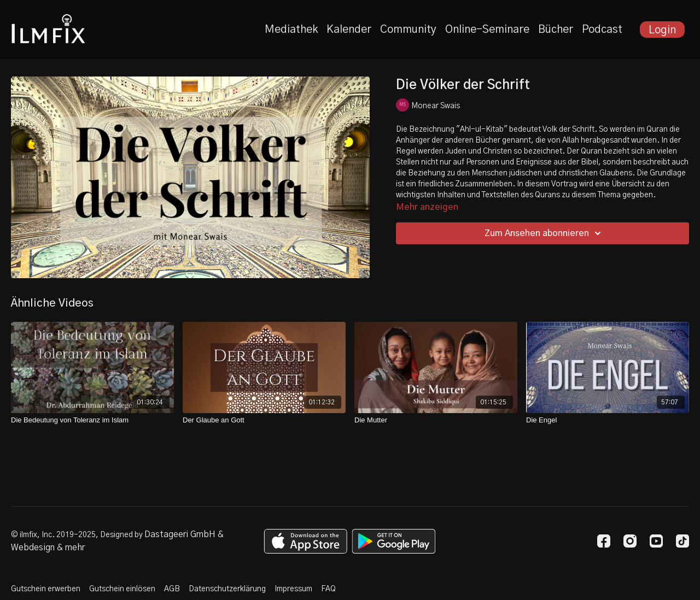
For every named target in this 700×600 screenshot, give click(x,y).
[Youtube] (656, 541)
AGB (172, 589)
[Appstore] (305, 541)
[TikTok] (682, 541)
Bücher (556, 30)
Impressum (293, 589)
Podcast (602, 30)
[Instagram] (630, 541)
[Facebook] (604, 541)
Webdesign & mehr (48, 548)
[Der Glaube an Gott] (264, 420)
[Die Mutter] (436, 420)
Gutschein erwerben (46, 589)
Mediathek (291, 30)
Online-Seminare (487, 30)
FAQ (328, 589)
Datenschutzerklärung (227, 589)
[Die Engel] (608, 420)
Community (408, 30)
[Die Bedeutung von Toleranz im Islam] (92, 420)
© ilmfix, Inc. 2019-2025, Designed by (78, 535)
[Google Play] (394, 541)
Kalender (349, 30)
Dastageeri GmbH (180, 534)
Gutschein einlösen (122, 589)
